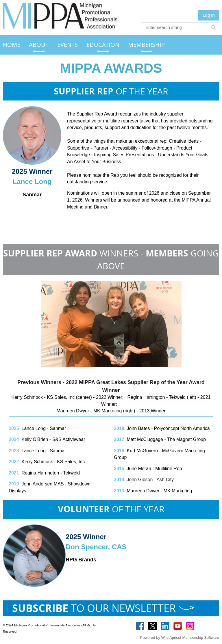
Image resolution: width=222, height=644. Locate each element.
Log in (209, 15)
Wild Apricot (171, 638)
